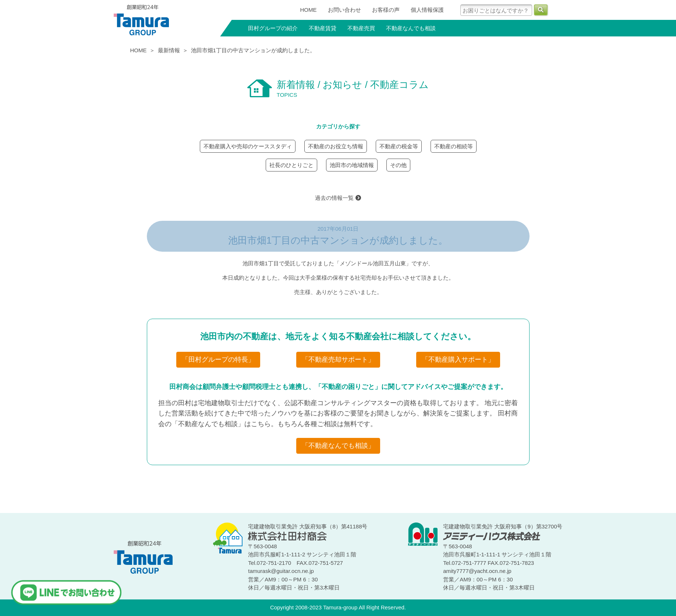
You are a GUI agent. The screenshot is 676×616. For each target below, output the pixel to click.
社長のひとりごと (291, 165)
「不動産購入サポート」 (458, 360)
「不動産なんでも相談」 (338, 446)
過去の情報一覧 (338, 198)
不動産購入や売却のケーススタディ (248, 146)
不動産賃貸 (323, 28)
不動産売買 (361, 28)
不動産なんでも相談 (411, 28)
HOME (309, 10)
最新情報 (169, 50)
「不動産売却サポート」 (338, 360)
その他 (398, 165)
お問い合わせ (344, 10)
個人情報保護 (427, 10)
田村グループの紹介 (273, 28)
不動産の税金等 (399, 146)
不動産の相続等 (454, 146)
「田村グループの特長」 (218, 360)
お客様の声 (386, 10)
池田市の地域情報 (352, 165)
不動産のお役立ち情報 (336, 146)
